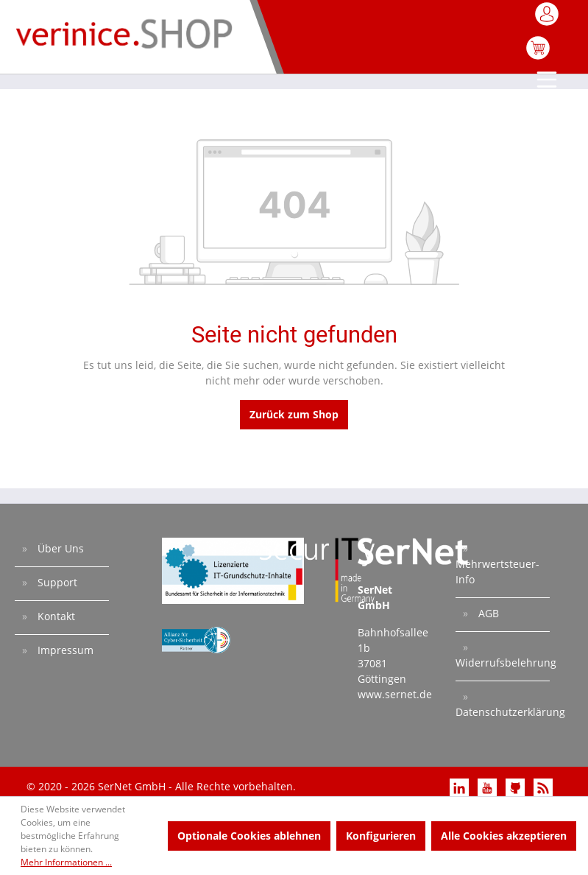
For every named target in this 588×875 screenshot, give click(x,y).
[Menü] (548, 81)
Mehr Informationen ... (66, 862)
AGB (487, 613)
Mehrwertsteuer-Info (497, 572)
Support (56, 582)
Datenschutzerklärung (503, 712)
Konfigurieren (381, 836)
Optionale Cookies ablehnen (249, 836)
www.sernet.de (395, 694)
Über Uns (59, 548)
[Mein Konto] (548, 18)
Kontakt (55, 616)
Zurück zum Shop (294, 414)
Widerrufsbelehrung (503, 663)
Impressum (64, 650)
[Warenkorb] (538, 56)
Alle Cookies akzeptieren (504, 836)
